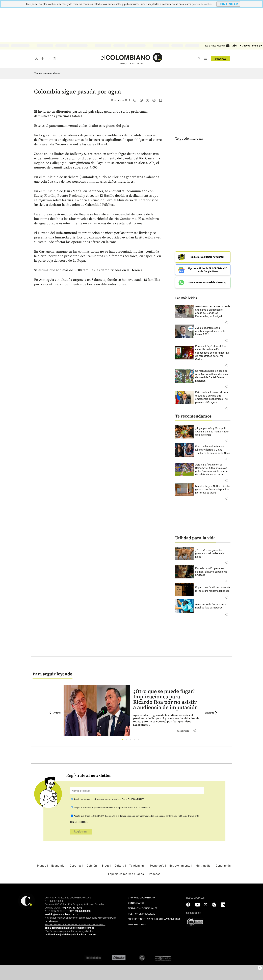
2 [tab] (127, 741)
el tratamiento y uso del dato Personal (98, 808)
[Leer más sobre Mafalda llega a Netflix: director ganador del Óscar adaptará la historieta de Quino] (213, 490)
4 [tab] (135, 741)
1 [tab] (123, 741)
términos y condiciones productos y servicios (101, 799)
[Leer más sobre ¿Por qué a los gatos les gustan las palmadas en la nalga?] (213, 554)
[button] (226, 322)
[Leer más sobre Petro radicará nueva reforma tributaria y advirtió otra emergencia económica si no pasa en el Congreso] (213, 397)
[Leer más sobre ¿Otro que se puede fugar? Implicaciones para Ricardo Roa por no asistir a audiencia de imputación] (166, 720)
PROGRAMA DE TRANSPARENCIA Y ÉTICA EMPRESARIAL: (75, 924)
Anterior (55, 713)
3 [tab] (131, 741)
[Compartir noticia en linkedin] (160, 100)
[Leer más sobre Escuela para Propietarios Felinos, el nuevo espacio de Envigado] (213, 572)
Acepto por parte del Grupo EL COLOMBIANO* (112, 808)
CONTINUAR (228, 4)
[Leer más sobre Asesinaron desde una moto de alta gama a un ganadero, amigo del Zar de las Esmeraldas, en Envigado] (213, 311)
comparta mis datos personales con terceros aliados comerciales (136, 816)
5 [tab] (139, 741)
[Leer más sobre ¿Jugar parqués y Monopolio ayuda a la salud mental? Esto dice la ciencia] (213, 432)
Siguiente (212, 713)
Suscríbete (220, 59)
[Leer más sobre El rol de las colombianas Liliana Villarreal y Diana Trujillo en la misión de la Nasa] (213, 450)
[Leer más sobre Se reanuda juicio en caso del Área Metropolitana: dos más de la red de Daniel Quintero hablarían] (213, 376)
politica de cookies (202, 4)
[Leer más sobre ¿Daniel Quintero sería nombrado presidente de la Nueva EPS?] (213, 331)
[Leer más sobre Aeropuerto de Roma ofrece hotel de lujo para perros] (213, 606)
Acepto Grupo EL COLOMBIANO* (109, 799)
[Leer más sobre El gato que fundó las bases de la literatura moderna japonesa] (213, 589)
